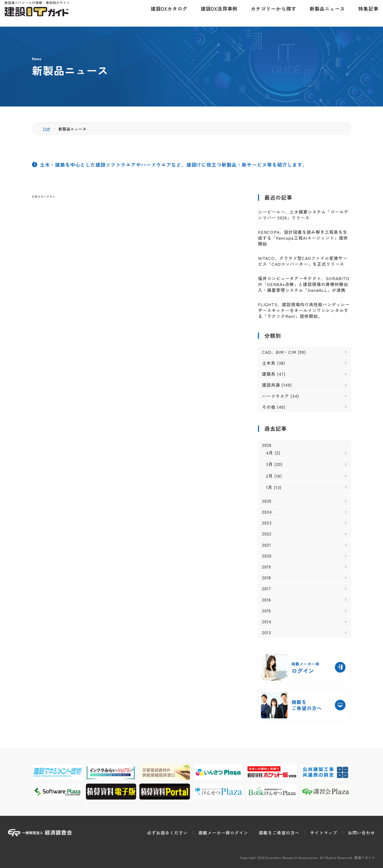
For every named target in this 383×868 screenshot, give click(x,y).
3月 (269, 464)
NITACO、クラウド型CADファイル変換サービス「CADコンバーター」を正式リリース (303, 261)
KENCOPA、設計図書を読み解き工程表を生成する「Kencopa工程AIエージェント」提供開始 (303, 238)
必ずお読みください (167, 833)
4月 (270, 453)
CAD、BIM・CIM (279, 352)
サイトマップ (324, 833)
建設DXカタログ (166, 13)
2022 (267, 534)
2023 (267, 523)
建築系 (269, 374)
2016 (267, 600)
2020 (267, 556)
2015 (267, 611)
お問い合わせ (361, 833)
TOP (47, 129)
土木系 (269, 363)
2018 (267, 578)
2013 (267, 632)
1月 (269, 487)
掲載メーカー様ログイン (223, 833)
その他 (269, 407)
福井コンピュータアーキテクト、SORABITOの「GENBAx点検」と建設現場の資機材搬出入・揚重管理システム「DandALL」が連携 (304, 284)
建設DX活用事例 (216, 13)
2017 (267, 589)
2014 (267, 622)
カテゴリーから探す (270, 13)
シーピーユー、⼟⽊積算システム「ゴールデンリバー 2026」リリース (303, 215)
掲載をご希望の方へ (279, 833)
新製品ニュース (324, 13)
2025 (267, 501)
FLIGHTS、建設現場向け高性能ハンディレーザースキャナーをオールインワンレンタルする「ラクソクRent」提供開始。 (304, 310)
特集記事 (365, 13)
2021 (267, 545)
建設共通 (271, 385)
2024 (267, 512)
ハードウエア (276, 396)
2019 (267, 567)
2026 (267, 445)
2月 (269, 476)
